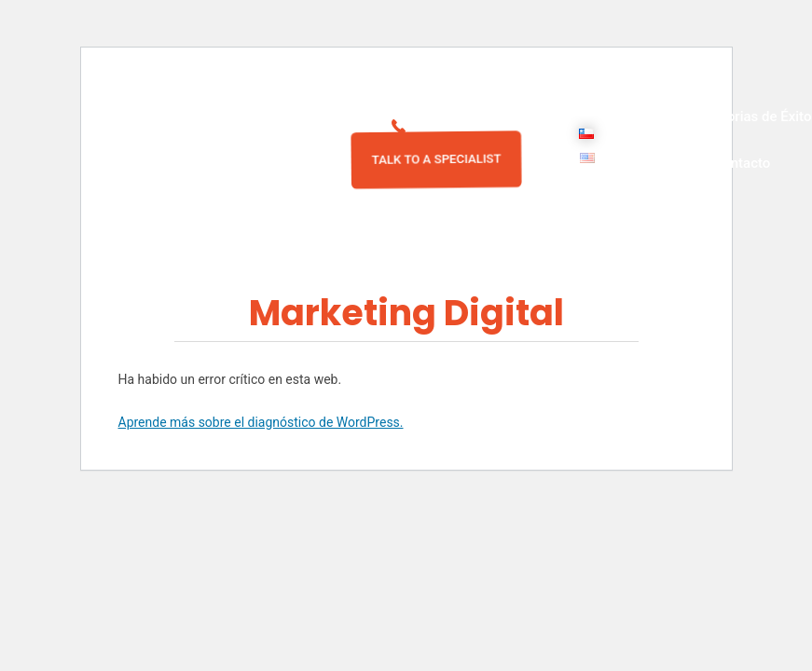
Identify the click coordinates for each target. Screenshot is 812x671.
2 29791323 (458, 126)
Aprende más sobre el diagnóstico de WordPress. (261, 422)
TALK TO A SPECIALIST (436, 159)
